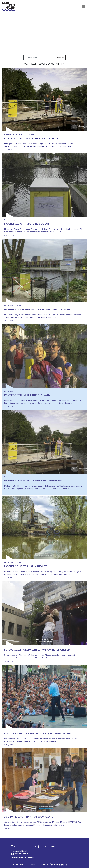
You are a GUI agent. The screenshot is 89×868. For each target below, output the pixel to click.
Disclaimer (44, 864)
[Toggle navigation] (83, 6)
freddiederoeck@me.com (23, 857)
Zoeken (60, 58)
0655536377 (21, 854)
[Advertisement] (44, 33)
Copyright (34, 864)
